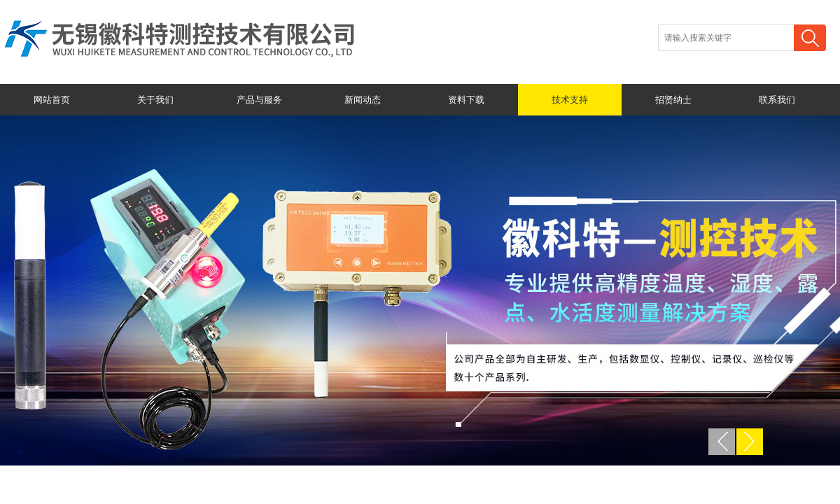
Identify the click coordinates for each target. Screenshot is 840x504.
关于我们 (155, 100)
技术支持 (570, 100)
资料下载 (466, 100)
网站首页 (52, 100)
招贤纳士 (673, 100)
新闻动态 (363, 100)
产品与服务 (259, 100)
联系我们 (777, 100)
